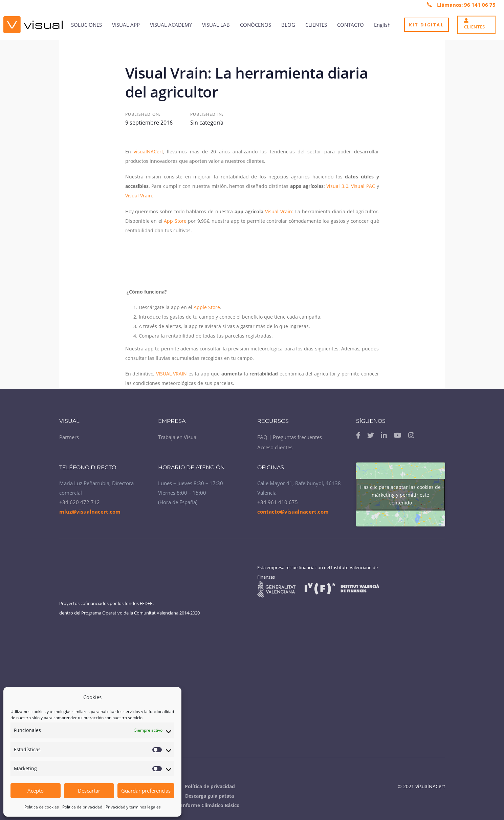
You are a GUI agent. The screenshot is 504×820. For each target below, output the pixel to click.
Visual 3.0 (337, 186)
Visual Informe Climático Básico (203, 805)
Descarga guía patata (210, 796)
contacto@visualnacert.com (293, 512)
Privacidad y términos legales (133, 807)
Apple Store (207, 307)
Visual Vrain (139, 196)
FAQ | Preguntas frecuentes (290, 437)
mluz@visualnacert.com (90, 512)
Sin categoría (207, 123)
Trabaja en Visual (178, 437)
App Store (175, 221)
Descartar (89, 791)
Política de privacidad (82, 807)
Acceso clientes (275, 447)
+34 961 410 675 (278, 502)
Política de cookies (42, 807)
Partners (69, 437)
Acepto (36, 791)
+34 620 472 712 (80, 502)
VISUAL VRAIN (172, 374)
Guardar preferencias (146, 791)
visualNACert (148, 152)
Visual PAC (364, 186)
